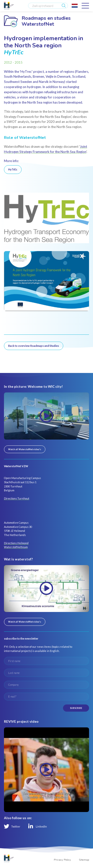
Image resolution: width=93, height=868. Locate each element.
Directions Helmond (16, 543)
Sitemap (84, 860)
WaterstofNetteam (16, 547)
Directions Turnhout (17, 498)
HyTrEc (13, 169)
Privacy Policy (62, 860)
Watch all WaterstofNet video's (25, 449)
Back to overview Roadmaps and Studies (34, 346)
